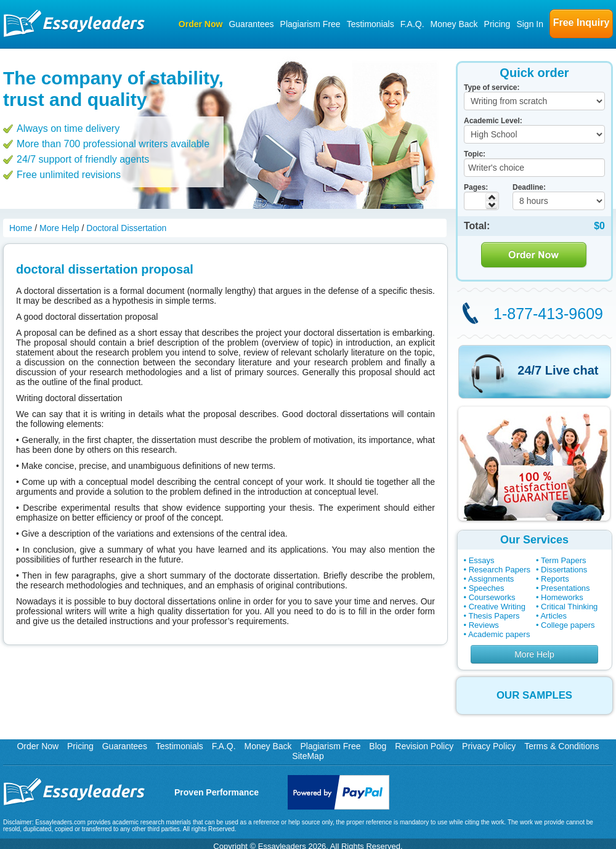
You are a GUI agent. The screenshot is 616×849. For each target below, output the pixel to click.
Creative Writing (497, 607)
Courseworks (492, 597)
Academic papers (499, 634)
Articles (553, 616)
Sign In (530, 24)
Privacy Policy (489, 746)
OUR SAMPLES (534, 695)
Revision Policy (424, 746)
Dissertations (564, 570)
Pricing (497, 24)
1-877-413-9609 (548, 314)
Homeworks (562, 597)
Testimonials (371, 24)
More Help (534, 654)
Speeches (487, 588)
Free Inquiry (582, 22)
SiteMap (308, 756)
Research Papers (500, 570)
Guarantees (251, 24)
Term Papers (564, 560)
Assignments (491, 579)
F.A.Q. (412, 24)
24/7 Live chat (558, 370)
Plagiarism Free (310, 24)
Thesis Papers (494, 616)
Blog (378, 746)
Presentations (565, 588)
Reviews (484, 625)
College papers (568, 625)
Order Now (201, 24)
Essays (482, 560)
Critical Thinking (569, 607)
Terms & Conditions (561, 746)
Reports (555, 579)
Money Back (454, 24)
